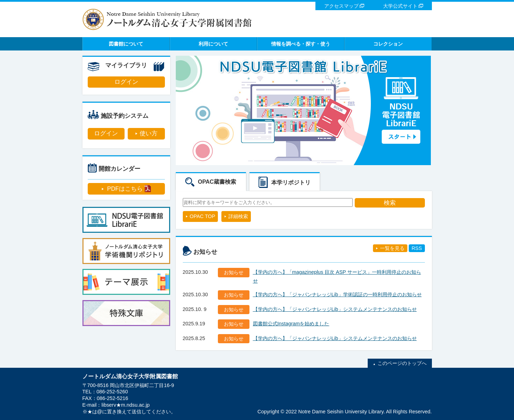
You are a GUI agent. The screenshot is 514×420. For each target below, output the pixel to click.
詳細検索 (238, 216)
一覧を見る (392, 248)
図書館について (126, 44)
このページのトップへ (402, 363)
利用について (213, 44)
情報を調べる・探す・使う (301, 44)
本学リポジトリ (291, 182)
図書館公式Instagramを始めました (291, 324)
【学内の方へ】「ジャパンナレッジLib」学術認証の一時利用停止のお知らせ (337, 294)
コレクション (388, 44)
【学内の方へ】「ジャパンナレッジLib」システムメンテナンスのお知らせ (335, 309)
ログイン (126, 82)
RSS (417, 248)
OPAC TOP (203, 216)
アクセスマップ (341, 6)
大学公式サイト (400, 6)
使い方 (149, 133)
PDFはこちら (125, 189)
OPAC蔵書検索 (217, 182)
